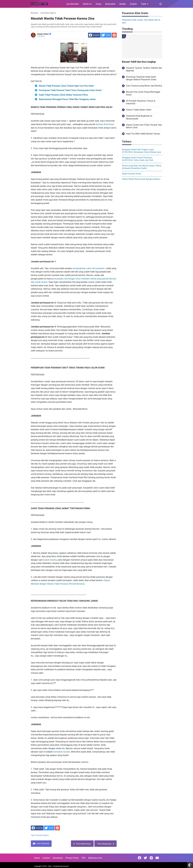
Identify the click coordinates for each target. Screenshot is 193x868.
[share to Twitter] (106, 35)
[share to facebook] (94, 35)
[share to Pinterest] (114, 35)
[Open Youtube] (157, 858)
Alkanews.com (95, 858)
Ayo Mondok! (73, 4)
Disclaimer (58, 858)
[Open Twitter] (145, 858)
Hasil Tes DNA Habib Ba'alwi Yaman (143, 134)
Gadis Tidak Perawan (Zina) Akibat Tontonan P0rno (63, 95)
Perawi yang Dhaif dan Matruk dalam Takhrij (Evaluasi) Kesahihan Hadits (142, 167)
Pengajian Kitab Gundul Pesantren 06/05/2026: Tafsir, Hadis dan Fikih (138, 159)
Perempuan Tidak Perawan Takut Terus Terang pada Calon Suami (70, 90)
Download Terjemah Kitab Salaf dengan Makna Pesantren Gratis (141, 78)
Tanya (98, 4)
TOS (83, 858)
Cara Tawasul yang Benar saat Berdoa (144, 86)
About (37, 858)
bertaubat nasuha (61, 752)
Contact (46, 858)
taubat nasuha (50, 560)
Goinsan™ (66, 866)
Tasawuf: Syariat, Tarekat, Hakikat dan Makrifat (144, 69)
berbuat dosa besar (105, 124)
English (133, 4)
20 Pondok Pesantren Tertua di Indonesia (141, 102)
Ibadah (123, 4)
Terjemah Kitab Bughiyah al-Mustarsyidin (139, 117)
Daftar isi (87, 4)
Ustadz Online (44, 34)
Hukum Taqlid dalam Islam (139, 110)
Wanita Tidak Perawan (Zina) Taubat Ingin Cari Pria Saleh (66, 86)
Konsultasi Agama (42, 835)
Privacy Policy (72, 858)
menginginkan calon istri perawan (88, 268)
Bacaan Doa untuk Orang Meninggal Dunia (143, 93)
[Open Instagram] (151, 858)
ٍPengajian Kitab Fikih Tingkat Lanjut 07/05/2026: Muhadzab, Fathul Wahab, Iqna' (142, 151)
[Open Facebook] (140, 858)
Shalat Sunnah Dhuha (131, 174)
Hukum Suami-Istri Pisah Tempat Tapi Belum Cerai (144, 126)
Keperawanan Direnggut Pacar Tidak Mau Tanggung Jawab (67, 99)
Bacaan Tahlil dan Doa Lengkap (139, 62)
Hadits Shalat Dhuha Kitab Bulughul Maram (141, 179)
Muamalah (110, 4)
